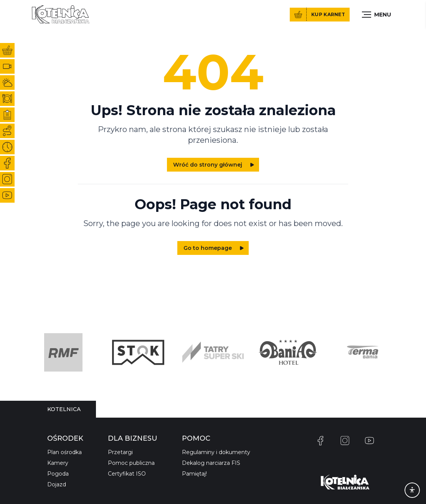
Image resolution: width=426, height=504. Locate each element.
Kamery (58, 463)
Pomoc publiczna (131, 463)
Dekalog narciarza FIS (211, 463)
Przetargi (120, 452)
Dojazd (57, 484)
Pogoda (58, 474)
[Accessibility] (412, 490)
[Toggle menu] (376, 15)
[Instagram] (345, 441)
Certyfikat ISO (127, 474)
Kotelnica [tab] (64, 409)
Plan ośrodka (64, 452)
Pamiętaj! (194, 474)
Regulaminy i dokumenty (216, 452)
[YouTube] (370, 441)
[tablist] (64, 409)
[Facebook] (320, 441)
